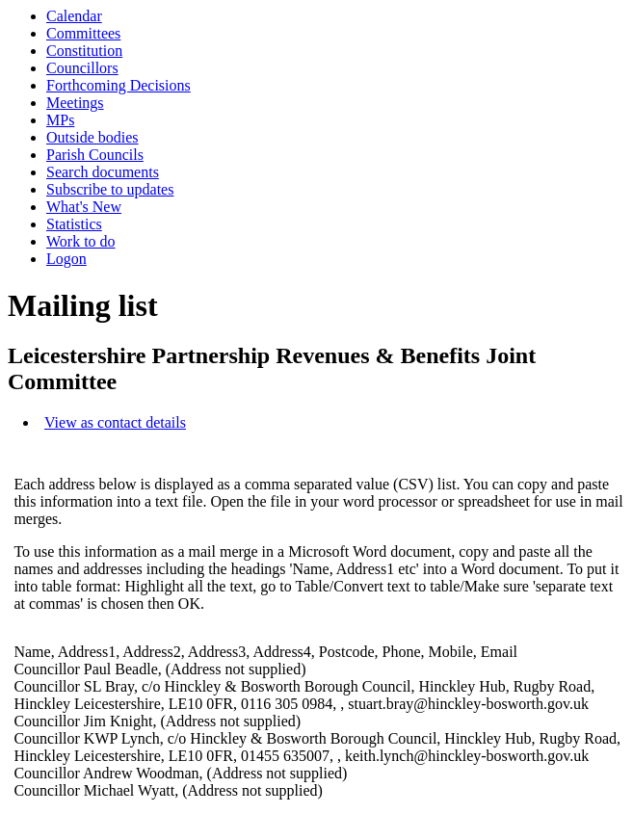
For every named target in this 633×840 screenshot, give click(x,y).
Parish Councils (95, 155)
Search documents (103, 172)
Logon (66, 259)
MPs (60, 120)
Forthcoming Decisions (119, 85)
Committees (83, 33)
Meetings (75, 103)
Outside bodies (92, 137)
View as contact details (115, 422)
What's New (84, 207)
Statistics (74, 224)
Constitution (84, 51)
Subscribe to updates (110, 189)
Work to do (81, 241)
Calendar (74, 16)
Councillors (82, 68)
